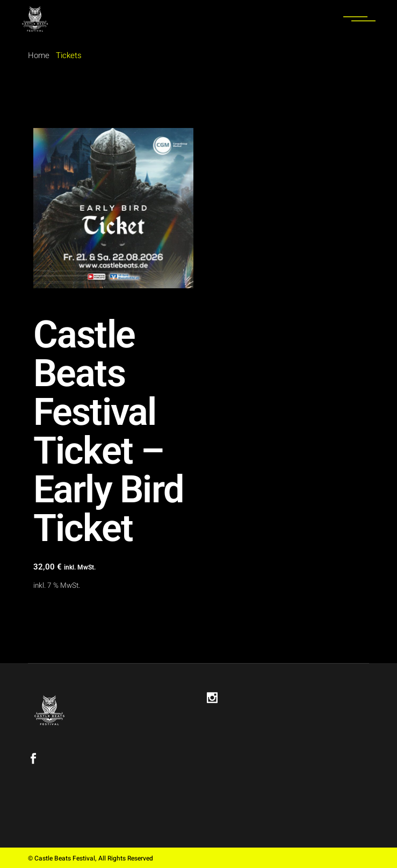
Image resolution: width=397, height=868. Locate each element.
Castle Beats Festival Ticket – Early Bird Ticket (109, 432)
